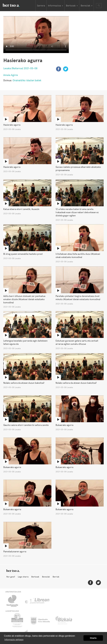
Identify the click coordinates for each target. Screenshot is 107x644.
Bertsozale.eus (14, 601)
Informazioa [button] (55, 6)
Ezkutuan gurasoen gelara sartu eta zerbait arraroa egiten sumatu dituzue (77, 342)
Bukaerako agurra (64, 425)
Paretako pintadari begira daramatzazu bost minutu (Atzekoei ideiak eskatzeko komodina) (78, 298)
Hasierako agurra (12, 125)
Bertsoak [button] (72, 6)
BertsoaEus (15, 5)
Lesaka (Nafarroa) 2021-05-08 (20, 68)
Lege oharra (23, 577)
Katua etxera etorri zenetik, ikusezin (21, 209)
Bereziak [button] (87, 6)
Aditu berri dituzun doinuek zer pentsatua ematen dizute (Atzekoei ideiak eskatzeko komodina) (24, 299)
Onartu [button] (93, 638)
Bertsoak (35, 577)
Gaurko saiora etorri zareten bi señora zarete (26, 425)
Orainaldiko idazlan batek (27, 80)
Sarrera (41, 6)
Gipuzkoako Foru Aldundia (42, 620)
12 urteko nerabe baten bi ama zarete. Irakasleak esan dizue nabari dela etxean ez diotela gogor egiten (77, 212)
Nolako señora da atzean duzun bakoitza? (24, 383)
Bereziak (46, 577)
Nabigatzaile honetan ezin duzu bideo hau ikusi (36, 35)
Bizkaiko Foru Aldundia (67, 620)
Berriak (56, 577)
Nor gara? (11, 577)
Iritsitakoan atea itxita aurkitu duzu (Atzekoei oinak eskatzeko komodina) (78, 256)
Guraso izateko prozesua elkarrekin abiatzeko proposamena (78, 169)
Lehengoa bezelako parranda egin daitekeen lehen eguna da (25, 342)
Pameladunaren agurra (15, 552)
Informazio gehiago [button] (14, 640)
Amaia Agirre (11, 75)
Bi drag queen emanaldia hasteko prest (23, 254)
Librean (37, 601)
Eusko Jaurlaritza (17, 620)
